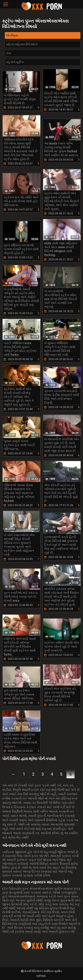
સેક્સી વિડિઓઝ (33, 971)
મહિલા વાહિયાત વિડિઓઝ (22, 44)
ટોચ (9, 53)
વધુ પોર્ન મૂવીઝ (15, 62)
